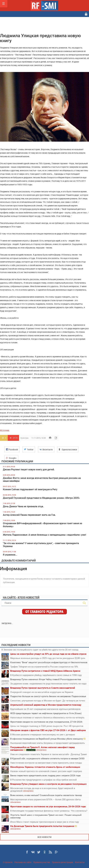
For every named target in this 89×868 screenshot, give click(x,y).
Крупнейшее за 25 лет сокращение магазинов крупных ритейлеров (45, 709)
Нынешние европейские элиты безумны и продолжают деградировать (48, 743)
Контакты (80, 862)
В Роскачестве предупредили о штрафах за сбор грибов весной (43, 780)
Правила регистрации (62, 862)
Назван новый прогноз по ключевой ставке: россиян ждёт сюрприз (46, 771)
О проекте (8, 862)
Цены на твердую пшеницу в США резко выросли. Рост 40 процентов (47, 726)
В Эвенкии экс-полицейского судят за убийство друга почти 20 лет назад (40, 650)
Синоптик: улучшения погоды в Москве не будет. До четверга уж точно (48, 700)
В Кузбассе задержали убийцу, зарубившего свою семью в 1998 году (46, 675)
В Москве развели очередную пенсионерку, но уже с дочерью (43, 734)
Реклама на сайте (23, 862)
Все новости (44, 837)
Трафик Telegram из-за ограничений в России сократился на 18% (44, 667)
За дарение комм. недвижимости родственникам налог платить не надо (48, 684)
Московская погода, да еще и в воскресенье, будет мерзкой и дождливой (43, 790)
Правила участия (42, 862)
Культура (24, 438)
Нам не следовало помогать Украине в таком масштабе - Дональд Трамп (49, 754)
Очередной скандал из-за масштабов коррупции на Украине (42, 692)
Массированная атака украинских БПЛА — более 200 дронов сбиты (46, 801)
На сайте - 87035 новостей (21, 597)
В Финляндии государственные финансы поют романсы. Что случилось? (49, 811)
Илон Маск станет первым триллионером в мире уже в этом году (45, 822)
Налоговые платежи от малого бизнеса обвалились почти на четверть (47, 717)
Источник (5, 430)
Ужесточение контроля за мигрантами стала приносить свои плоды (46, 763)
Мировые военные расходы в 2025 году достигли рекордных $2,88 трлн (48, 658)
